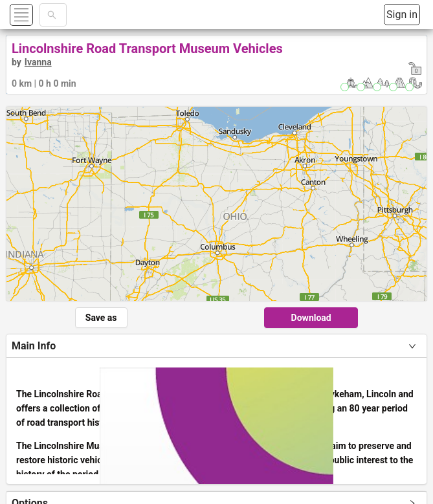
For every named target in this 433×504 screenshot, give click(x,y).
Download (311, 318)
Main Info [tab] (34, 346)
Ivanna (38, 62)
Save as (101, 318)
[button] (37, 15)
